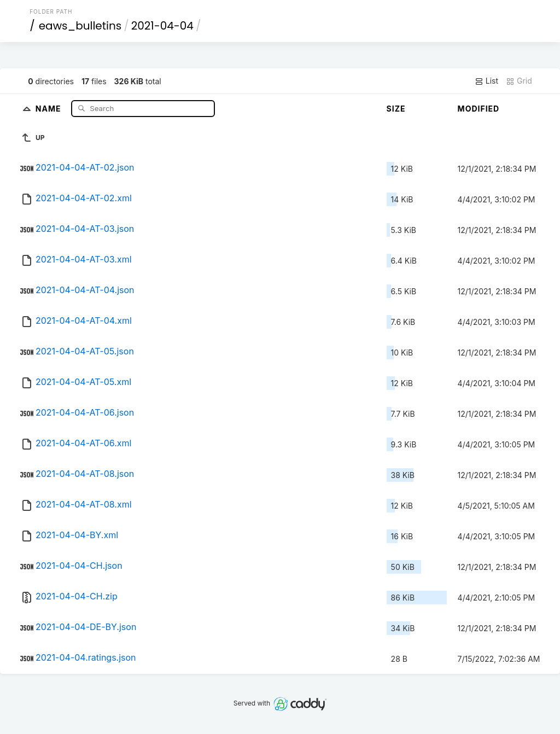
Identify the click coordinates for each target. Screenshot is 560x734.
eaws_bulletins (80, 26)
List (486, 81)
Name (49, 108)
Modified (479, 109)
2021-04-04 (162, 26)
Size (396, 109)
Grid (519, 81)
